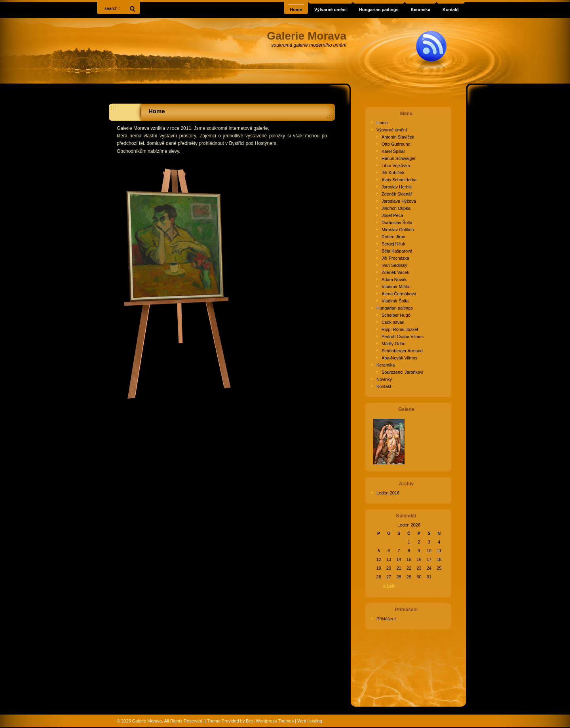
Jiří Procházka (395, 258)
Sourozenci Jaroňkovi (402, 372)
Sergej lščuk (393, 244)
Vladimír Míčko (396, 287)
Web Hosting (310, 721)
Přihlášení (386, 619)
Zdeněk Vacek (395, 272)
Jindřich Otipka (396, 208)
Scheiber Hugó (396, 315)
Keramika (386, 365)
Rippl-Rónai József (400, 329)
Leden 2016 (388, 493)
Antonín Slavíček (398, 137)
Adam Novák (394, 279)
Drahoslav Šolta (397, 222)
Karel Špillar (393, 151)
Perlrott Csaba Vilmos (403, 336)
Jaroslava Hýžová (399, 201)
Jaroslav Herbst (397, 187)
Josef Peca (392, 215)
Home (157, 111)
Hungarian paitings (395, 308)
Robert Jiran (393, 237)
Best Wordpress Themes (270, 721)
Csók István (393, 322)
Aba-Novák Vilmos (399, 358)
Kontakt (384, 386)
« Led (389, 585)
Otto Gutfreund (396, 144)
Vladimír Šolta (395, 301)
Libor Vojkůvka (396, 165)
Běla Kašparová (397, 251)
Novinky (384, 379)
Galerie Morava (147, 721)
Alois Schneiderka (399, 180)
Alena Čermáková (399, 294)
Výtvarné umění (392, 130)
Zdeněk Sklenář (397, 194)
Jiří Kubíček (393, 173)
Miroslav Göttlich (398, 230)
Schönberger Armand (402, 351)
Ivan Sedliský (394, 265)
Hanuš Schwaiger (399, 158)
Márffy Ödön (393, 344)
